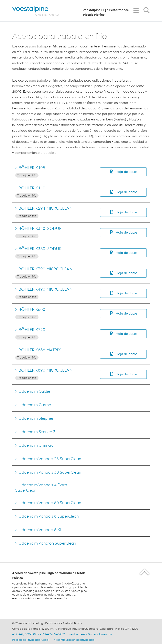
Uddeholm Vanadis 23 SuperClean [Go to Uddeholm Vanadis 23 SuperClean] (50, 459)
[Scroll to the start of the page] (145, 572)
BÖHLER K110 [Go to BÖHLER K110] (32, 188)
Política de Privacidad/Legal (31, 640)
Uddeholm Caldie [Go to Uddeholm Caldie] (34, 391)
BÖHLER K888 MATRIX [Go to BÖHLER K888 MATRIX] (40, 350)
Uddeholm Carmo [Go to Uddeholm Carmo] (35, 405)
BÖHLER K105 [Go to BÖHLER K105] (32, 168)
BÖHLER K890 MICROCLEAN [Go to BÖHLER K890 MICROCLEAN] (46, 370)
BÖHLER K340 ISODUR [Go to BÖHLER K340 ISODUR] (40, 228)
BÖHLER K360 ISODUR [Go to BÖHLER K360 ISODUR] (40, 249)
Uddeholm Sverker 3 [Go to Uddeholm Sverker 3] (37, 432)
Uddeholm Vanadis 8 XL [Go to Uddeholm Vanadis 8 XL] (40, 530)
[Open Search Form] (146, 11)
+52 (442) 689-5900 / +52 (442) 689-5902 (39, 634)
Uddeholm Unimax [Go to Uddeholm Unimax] (36, 445)
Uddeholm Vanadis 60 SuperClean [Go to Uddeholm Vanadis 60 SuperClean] (50, 503)
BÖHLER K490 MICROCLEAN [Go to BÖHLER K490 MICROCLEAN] (46, 289)
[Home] (39, 11)
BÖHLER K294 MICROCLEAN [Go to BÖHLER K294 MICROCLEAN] (46, 208)
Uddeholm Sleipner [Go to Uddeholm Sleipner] (36, 418)
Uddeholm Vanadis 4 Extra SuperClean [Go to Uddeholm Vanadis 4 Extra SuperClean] (41, 487)
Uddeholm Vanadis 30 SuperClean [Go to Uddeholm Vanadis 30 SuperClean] (50, 472)
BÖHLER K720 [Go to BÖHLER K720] (32, 330)
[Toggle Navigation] (136, 11)
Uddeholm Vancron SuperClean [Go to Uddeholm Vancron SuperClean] (47, 543)
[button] (123, 172)
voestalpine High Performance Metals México (106, 12)
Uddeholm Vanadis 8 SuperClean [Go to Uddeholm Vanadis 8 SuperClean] (49, 516)
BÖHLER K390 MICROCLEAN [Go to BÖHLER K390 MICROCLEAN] (46, 269)
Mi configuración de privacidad (74, 640)
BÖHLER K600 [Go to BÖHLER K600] (32, 309)
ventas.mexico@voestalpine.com (91, 634)
